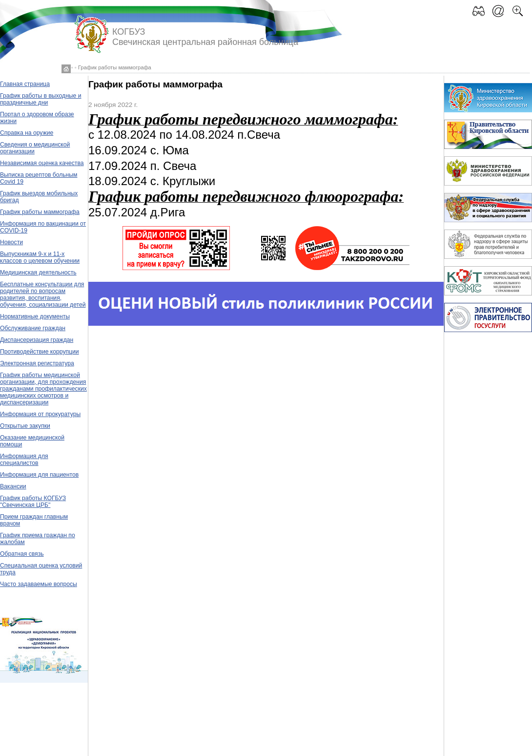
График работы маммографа (40, 212)
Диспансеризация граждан (37, 340)
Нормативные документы (35, 316)
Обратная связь (22, 554)
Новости (11, 242)
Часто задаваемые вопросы (39, 584)
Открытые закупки (25, 426)
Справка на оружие (27, 133)
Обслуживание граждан (33, 328)
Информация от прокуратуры (40, 414)
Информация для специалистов (24, 460)
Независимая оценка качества (42, 163)
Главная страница (25, 84)
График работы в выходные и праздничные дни (41, 99)
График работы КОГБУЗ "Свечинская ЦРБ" (33, 502)
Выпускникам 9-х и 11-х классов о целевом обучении (40, 257)
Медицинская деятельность (38, 273)
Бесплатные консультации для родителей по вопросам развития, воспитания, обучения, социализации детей (43, 294)
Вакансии (13, 486)
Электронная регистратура (37, 363)
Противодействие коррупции (40, 352)
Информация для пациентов (39, 475)
